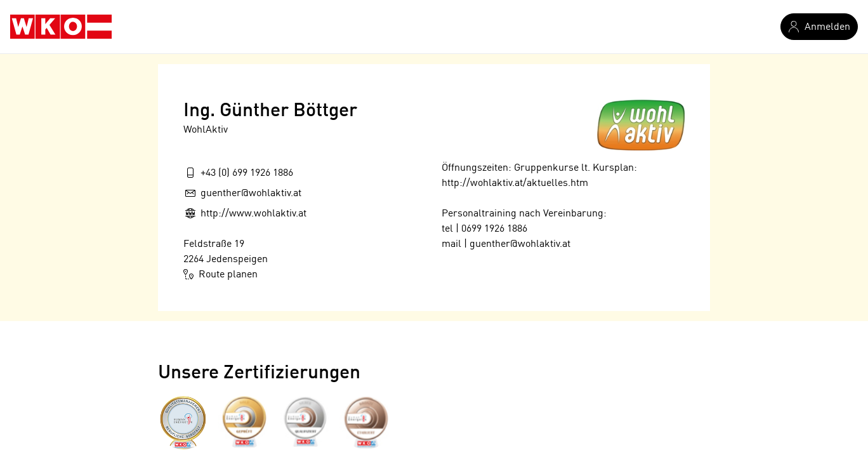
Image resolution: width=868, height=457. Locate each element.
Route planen (220, 274)
